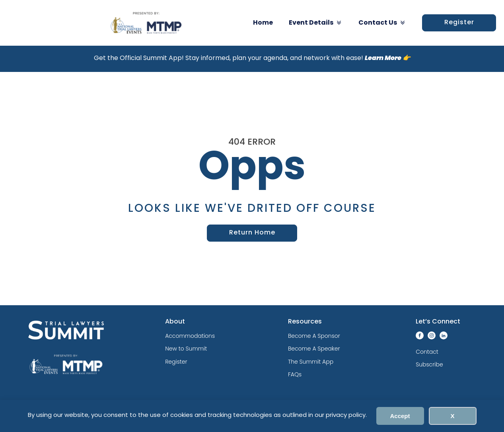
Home (263, 23)
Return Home (252, 233)
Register (459, 23)
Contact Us (382, 23)
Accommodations (190, 336)
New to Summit (186, 349)
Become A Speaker (314, 349)
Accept (400, 416)
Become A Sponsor (314, 336)
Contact (427, 352)
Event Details (316, 23)
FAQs (295, 374)
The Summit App (311, 362)
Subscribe (429, 364)
